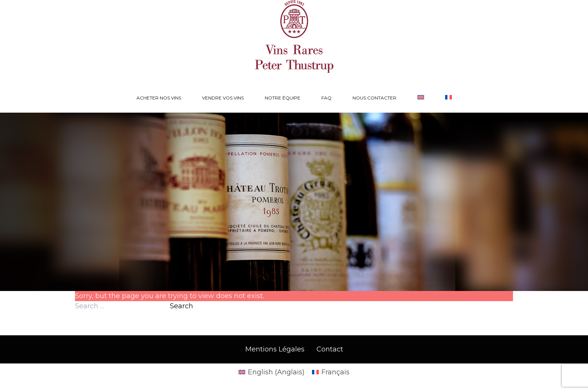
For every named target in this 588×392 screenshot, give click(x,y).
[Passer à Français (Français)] (331, 372)
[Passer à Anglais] (421, 98)
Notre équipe (283, 98)
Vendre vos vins (223, 98)
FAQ (326, 98)
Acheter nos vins (159, 98)
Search (181, 306)
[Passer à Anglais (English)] (271, 372)
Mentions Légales (275, 349)
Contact (330, 349)
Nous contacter (374, 98)
